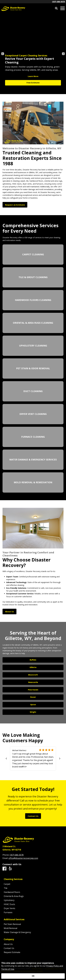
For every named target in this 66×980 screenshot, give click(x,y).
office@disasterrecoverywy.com (23, 858)
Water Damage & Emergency (17, 932)
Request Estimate (12, 952)
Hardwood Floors (12, 892)
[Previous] (3, 54)
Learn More (33, 76)
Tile (6, 888)
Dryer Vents (9, 908)
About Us (8, 944)
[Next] (63, 54)
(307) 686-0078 (58, 2)
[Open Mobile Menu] (63, 8)
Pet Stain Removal (12, 924)
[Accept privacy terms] (33, 976)
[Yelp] (10, 869)
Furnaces (8, 912)
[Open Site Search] (56, 8)
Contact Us (9, 948)
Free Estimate (33, 83)
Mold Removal (10, 928)
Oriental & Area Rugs (14, 896)
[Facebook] (4, 869)
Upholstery (9, 900)
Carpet (7, 884)
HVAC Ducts (9, 904)
